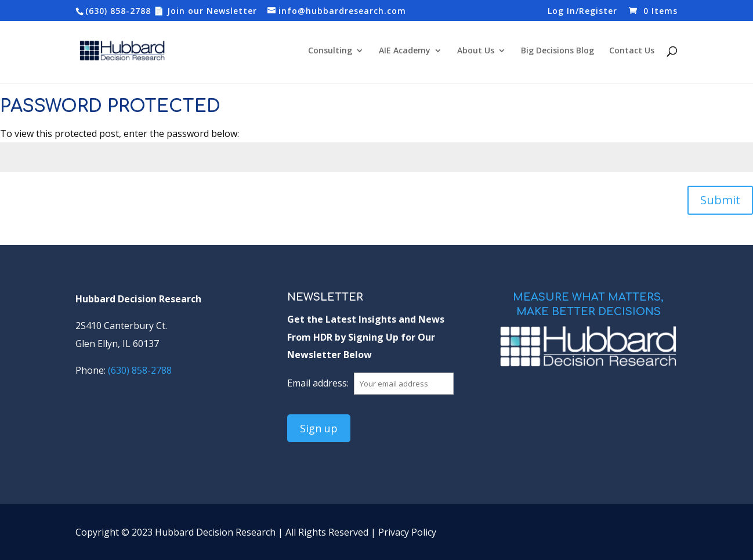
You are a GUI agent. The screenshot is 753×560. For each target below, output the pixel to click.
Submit (720, 200)
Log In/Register (582, 12)
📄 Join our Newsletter (205, 11)
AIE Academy (405, 51)
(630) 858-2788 (118, 11)
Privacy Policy (407, 532)
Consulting (330, 51)
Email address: (319, 383)
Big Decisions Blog (557, 51)
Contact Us (632, 51)
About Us (476, 51)
